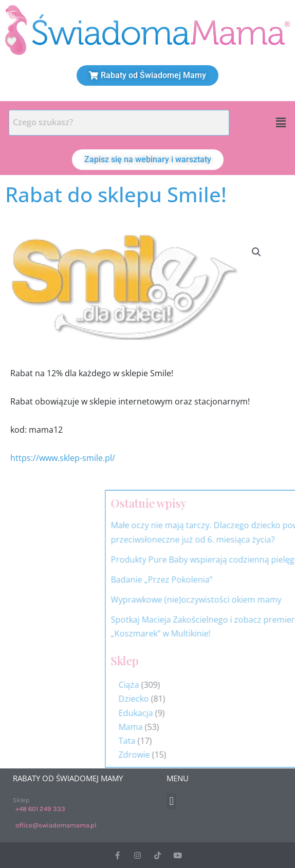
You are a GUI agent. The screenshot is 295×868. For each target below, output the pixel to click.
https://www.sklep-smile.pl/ (63, 458)
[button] (281, 123)
